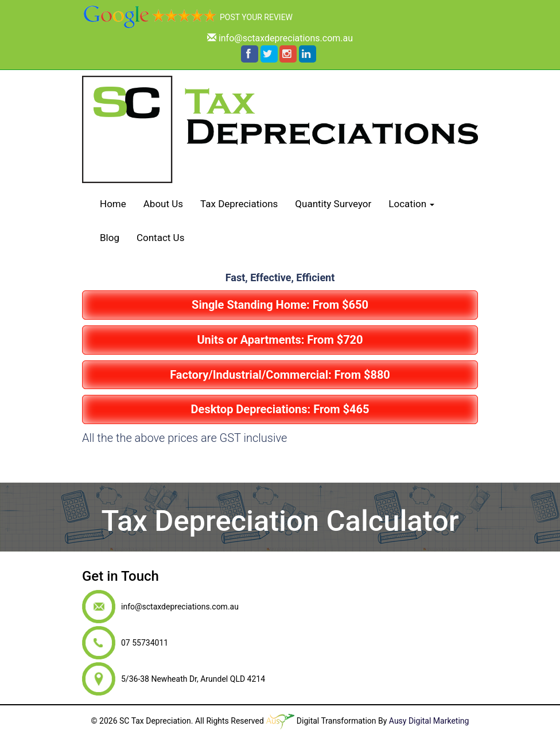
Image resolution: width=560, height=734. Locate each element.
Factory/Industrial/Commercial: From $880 (280, 375)
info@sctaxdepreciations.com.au (286, 38)
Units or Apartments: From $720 (280, 340)
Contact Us (160, 238)
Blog (110, 238)
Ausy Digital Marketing (429, 721)
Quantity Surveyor (333, 204)
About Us (163, 204)
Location (411, 204)
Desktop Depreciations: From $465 (280, 409)
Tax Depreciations (239, 204)
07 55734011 (171, 468)
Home (113, 204)
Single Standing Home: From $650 (280, 305)
